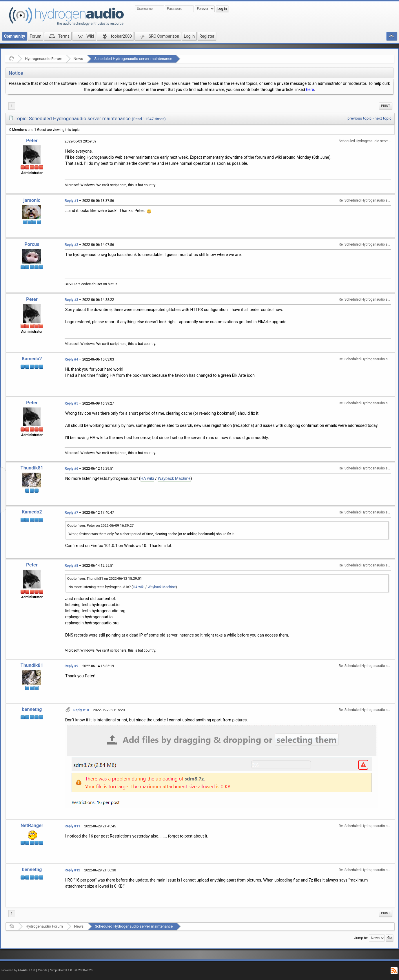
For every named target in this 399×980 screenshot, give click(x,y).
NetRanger (32, 825)
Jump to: (361, 938)
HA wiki (147, 478)
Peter (32, 141)
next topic (383, 118)
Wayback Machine (174, 478)
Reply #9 (71, 666)
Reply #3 (71, 300)
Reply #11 (72, 826)
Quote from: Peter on (100, 526)
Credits (43, 970)
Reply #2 (71, 245)
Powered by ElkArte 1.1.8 (18, 970)
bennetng (32, 709)
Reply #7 (71, 513)
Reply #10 (81, 710)
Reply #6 (71, 469)
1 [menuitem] (12, 106)
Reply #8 (71, 566)
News (78, 59)
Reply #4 (71, 359)
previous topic (359, 118)
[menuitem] (386, 106)
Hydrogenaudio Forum (44, 59)
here (310, 89)
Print (386, 106)
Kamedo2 (32, 359)
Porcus (32, 244)
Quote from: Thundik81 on (105, 579)
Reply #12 (72, 870)
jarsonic (32, 200)
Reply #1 (71, 201)
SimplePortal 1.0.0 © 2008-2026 (71, 970)
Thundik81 (32, 468)
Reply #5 (71, 403)
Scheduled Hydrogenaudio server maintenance (133, 59)
